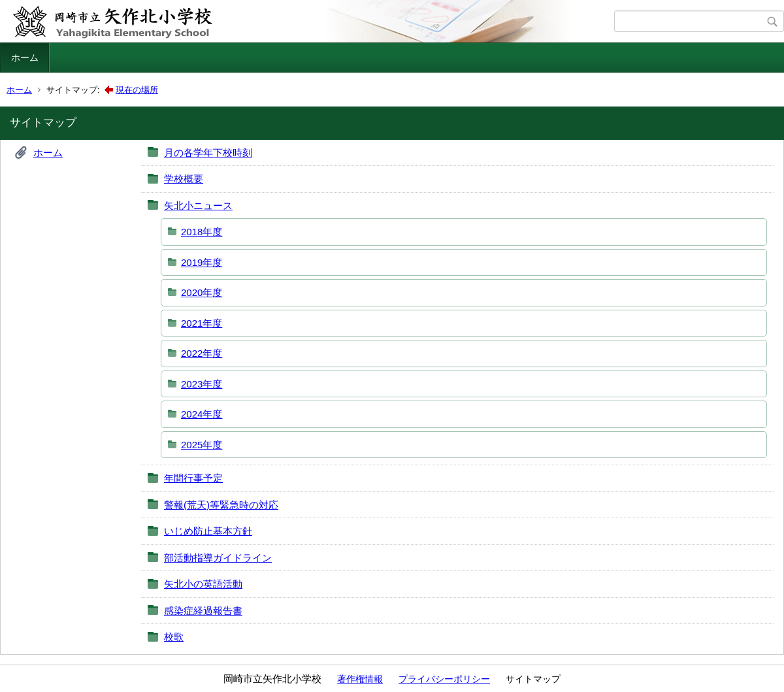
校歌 (174, 637)
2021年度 (202, 323)
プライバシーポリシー (444, 679)
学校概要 (184, 179)
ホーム (25, 58)
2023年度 (202, 384)
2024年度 (202, 414)
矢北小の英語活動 (203, 584)
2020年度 (202, 292)
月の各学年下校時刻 (208, 153)
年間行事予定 (193, 478)
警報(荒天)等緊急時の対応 (221, 505)
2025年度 (202, 445)
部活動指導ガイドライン (218, 558)
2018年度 (202, 232)
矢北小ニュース (198, 206)
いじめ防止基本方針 (208, 531)
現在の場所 (137, 90)
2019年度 (202, 262)
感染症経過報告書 (203, 611)
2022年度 (202, 353)
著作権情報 (360, 679)
